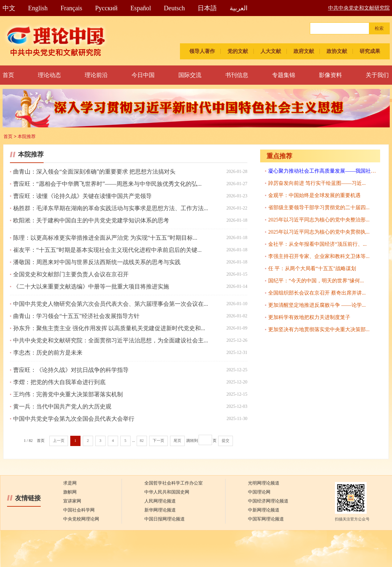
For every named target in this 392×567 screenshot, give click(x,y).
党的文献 (238, 51)
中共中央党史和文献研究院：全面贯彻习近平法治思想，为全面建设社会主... (111, 340)
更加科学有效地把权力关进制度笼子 (309, 317)
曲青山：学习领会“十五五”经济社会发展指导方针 (76, 316)
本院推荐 (27, 136)
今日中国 (143, 75)
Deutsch (175, 8)
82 (142, 441)
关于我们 (377, 75)
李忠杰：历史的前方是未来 (48, 353)
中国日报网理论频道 (165, 519)
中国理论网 (259, 492)
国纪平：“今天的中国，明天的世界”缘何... (316, 281)
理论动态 (49, 75)
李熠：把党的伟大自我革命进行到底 (59, 382)
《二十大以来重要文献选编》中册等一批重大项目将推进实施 (91, 287)
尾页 (177, 441)
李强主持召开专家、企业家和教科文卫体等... (319, 256)
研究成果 (370, 51)
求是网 (70, 483)
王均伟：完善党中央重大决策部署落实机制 (68, 394)
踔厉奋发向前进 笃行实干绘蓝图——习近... (317, 183)
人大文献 (271, 51)
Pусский (106, 8)
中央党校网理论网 (81, 519)
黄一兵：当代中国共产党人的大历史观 (62, 407)
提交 (226, 441)
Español (141, 8)
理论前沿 (96, 75)
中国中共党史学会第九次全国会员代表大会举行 (74, 419)
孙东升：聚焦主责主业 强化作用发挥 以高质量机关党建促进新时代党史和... (109, 328)
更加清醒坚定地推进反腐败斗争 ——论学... (317, 305)
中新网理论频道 (264, 510)
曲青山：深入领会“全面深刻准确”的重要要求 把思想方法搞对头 (94, 172)
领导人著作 (202, 51)
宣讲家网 (72, 501)
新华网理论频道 (160, 510)
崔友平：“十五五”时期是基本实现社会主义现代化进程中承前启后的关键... (107, 250)
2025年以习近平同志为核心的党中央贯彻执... (319, 232)
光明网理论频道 (264, 483)
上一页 (59, 441)
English (38, 8)
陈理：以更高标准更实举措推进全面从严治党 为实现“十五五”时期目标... (105, 238)
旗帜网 (70, 492)
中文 (9, 8)
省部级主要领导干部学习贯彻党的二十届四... (319, 207)
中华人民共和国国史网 (167, 492)
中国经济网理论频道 (268, 501)
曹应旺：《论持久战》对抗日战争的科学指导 (71, 370)
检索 (379, 28)
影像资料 (330, 75)
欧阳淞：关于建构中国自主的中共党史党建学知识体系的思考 (91, 220)
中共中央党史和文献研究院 (359, 8)
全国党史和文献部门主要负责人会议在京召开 (71, 274)
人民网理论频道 (160, 501)
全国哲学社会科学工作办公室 (174, 483)
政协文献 (337, 51)
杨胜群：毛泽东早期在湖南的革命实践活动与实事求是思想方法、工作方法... (111, 208)
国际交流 (190, 75)
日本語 (207, 8)
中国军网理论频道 (266, 519)
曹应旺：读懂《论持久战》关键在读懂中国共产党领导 (82, 196)
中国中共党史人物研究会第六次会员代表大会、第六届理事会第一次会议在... (111, 304)
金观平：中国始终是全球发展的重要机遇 (314, 195)
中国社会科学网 (79, 510)
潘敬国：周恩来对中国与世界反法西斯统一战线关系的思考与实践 (97, 262)
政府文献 (304, 51)
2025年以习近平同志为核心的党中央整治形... (319, 220)
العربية (239, 8)
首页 (8, 75)
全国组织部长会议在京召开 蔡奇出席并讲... (317, 293)
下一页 (158, 441)
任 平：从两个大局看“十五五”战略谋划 (312, 268)
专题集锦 (284, 75)
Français (72, 8)
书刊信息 (237, 75)
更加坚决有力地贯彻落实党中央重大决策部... (319, 329)
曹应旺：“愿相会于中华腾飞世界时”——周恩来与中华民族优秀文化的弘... (107, 184)
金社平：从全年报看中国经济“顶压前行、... (317, 244)
